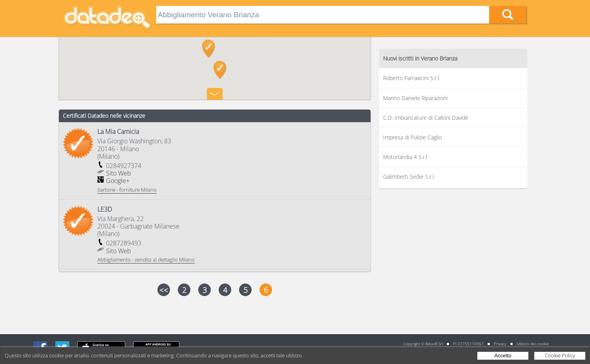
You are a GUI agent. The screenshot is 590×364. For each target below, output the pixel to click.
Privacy (500, 344)
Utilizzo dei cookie (533, 344)
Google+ (118, 181)
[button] (220, 70)
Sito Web (119, 173)
